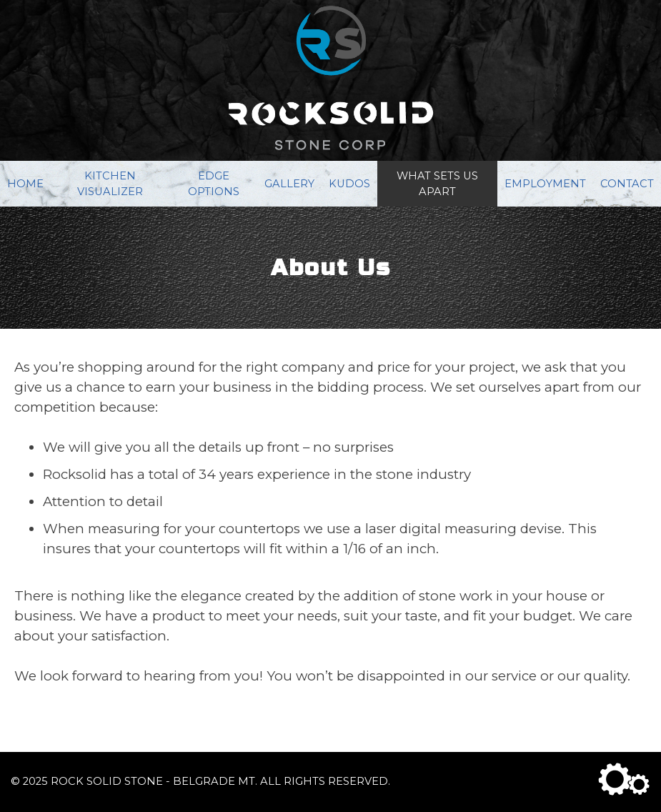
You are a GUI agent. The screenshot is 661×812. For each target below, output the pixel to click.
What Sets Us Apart (437, 184)
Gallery (289, 184)
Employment (545, 184)
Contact (627, 184)
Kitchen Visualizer (110, 184)
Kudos (349, 184)
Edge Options (214, 184)
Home (25, 184)
